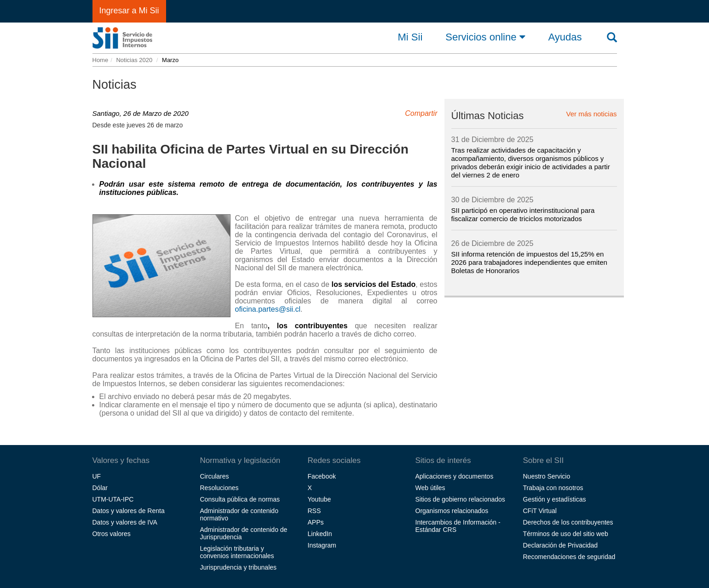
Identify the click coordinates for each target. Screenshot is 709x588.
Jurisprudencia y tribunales (239, 567)
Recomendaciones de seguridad (569, 557)
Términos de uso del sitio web (566, 534)
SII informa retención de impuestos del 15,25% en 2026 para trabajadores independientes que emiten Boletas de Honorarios (529, 262)
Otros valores (112, 534)
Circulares (215, 476)
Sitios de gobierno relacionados (460, 499)
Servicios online (485, 37)
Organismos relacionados (452, 511)
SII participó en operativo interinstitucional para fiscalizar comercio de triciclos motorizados (523, 214)
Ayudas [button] (565, 37)
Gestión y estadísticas (555, 499)
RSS (314, 511)
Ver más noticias (591, 114)
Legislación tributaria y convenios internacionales (237, 552)
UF (97, 476)
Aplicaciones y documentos (455, 476)
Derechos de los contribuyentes (568, 522)
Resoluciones (219, 488)
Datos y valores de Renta (129, 511)
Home (101, 60)
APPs (316, 522)
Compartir (421, 113)
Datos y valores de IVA (125, 522)
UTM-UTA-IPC (113, 499)
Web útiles (430, 488)
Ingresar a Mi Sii (129, 11)
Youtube (320, 499)
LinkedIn (320, 534)
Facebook (322, 476)
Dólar (100, 488)
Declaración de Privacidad (561, 545)
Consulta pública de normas (240, 499)
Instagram (322, 545)
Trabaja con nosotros (553, 488)
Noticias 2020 (134, 60)
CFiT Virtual (540, 511)
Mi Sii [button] (410, 37)
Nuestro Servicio (547, 476)
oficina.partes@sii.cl (268, 309)
